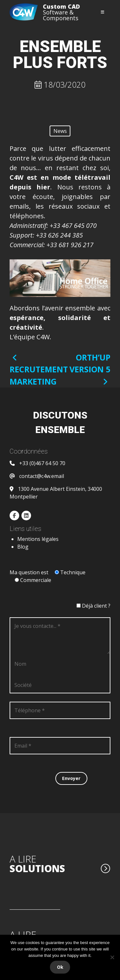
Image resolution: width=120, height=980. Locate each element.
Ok (60, 967)
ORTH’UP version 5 (90, 369)
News (60, 131)
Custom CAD (61, 6)
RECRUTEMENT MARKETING (39, 370)
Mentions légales (38, 539)
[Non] (112, 957)
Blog (23, 547)
